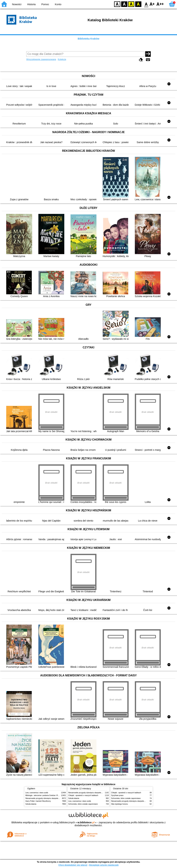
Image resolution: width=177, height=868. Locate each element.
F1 (152, 4)
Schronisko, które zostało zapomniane (83, 804)
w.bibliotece (86, 822)
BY (138, 4)
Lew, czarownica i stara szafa (37, 793)
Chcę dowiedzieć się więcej (73, 865)
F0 (146, 4)
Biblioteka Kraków (89, 39)
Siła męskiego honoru (120, 804)
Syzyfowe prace (117, 795)
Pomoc (45, 4)
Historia (31, 4)
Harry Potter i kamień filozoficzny (38, 801)
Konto (58, 4)
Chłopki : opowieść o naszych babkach (83, 795)
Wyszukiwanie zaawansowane (41, 59)
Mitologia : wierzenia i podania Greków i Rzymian (44, 795)
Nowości (17, 4)
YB (131, 4)
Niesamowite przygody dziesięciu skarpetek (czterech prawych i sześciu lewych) (56, 798)
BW (124, 4)
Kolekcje (62, 59)
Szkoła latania (31, 804)
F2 (160, 4)
